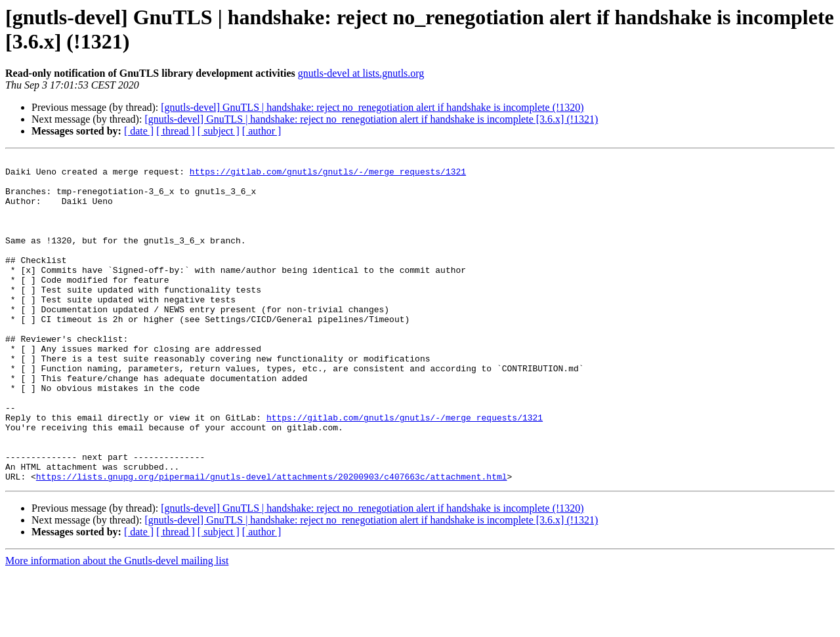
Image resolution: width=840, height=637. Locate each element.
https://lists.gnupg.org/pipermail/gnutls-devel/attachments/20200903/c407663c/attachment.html (272, 541)
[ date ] (139, 131)
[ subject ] (219, 131)
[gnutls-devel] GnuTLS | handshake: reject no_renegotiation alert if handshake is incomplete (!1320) (372, 107)
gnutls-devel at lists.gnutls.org (361, 73)
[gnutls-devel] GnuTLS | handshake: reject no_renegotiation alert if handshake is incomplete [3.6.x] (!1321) (371, 119)
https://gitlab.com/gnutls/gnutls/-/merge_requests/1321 (328, 175)
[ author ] (262, 131)
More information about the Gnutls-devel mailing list (117, 626)
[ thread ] (176, 131)
